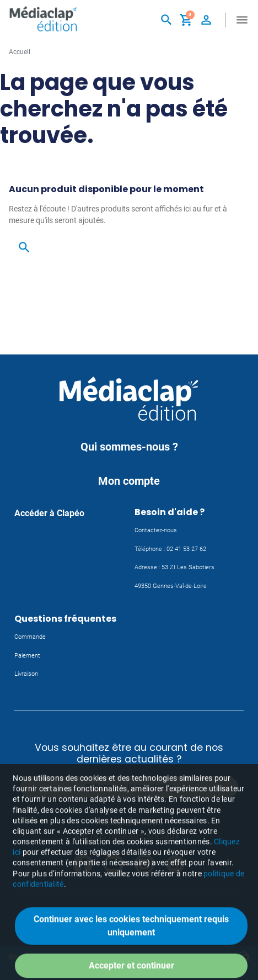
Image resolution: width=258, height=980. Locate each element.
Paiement (27, 656)
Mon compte (129, 481)
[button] (166, 20)
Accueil (20, 52)
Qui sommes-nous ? (129, 447)
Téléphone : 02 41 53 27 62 (170, 549)
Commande (30, 637)
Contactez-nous (156, 530)
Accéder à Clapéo (49, 513)
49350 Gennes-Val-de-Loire (171, 586)
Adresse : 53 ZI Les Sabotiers (174, 567)
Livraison (26, 674)
